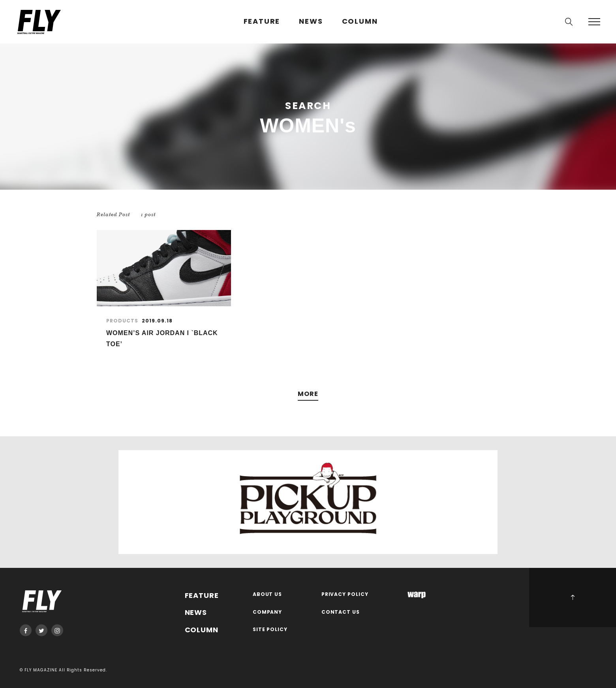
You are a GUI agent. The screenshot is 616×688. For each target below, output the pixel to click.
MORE (308, 394)
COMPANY (268, 612)
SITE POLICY (270, 630)
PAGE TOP (573, 598)
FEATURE (262, 22)
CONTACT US (341, 612)
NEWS (311, 22)
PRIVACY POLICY (345, 595)
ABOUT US (268, 595)
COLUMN (360, 22)
